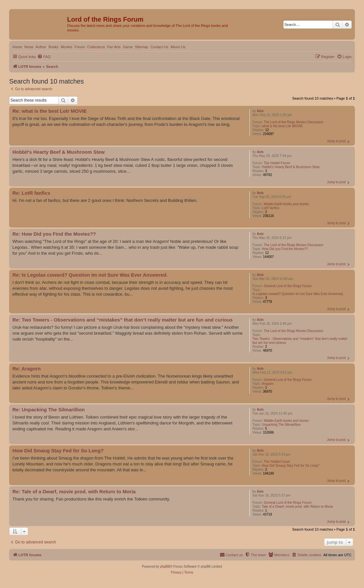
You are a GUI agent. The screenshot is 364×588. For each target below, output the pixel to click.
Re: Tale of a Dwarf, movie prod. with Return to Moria (74, 491)
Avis (260, 111)
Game (128, 47)
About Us (178, 47)
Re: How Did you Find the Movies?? (54, 234)
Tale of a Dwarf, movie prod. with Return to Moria (297, 507)
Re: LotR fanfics (31, 193)
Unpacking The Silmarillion (281, 425)
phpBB (165, 567)
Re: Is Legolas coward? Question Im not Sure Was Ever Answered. (90, 275)
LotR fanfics (271, 208)
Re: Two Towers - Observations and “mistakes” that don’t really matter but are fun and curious (123, 320)
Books (54, 47)
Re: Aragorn (27, 369)
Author (41, 47)
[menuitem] (44, 57)
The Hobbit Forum (277, 163)
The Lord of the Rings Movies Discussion (294, 122)
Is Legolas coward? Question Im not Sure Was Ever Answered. (298, 294)
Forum (80, 47)
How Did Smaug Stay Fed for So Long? (291, 466)
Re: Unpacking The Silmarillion (49, 410)
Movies (67, 47)
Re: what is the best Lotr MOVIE (50, 111)
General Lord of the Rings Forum (288, 286)
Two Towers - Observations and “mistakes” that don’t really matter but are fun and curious (300, 341)
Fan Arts (114, 47)
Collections (96, 47)
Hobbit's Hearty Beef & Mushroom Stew (291, 167)
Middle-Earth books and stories (286, 204)
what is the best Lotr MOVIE (282, 126)
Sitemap (141, 47)
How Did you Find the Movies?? (285, 249)
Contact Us (159, 47)
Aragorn (268, 384)
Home (17, 47)
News (29, 47)
